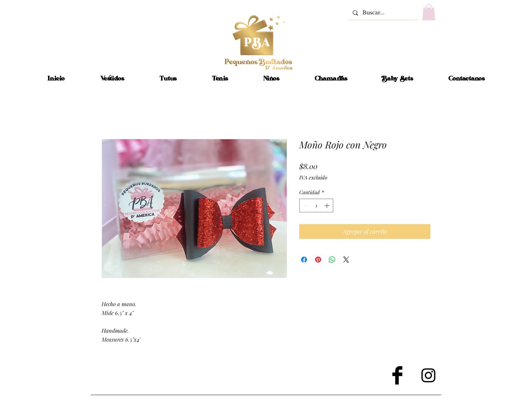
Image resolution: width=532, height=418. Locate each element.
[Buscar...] (383, 13)
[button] (429, 12)
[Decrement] (305, 205)
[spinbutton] (316, 205)
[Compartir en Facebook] (304, 260)
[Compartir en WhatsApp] (332, 260)
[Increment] (328, 205)
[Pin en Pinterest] (318, 260)
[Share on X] (346, 260)
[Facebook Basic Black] (397, 375)
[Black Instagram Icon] (428, 375)
